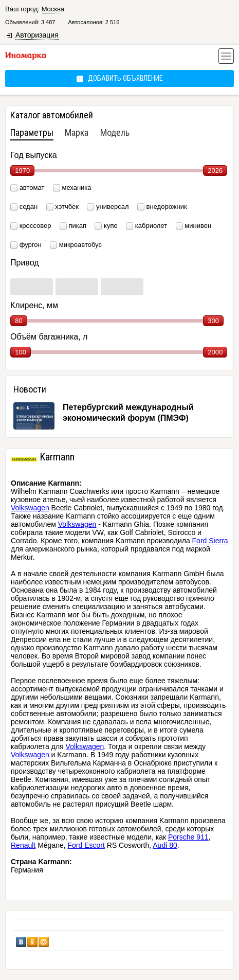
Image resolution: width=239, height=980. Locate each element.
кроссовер (35, 226)
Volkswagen (30, 508)
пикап (77, 226)
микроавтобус (80, 245)
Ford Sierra (210, 541)
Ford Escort (86, 845)
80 (19, 321)
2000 (215, 352)
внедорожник (167, 207)
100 (21, 352)
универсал (112, 207)
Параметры (32, 132)
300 (213, 321)
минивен (198, 226)
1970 (22, 171)
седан (29, 207)
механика (76, 188)
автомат (32, 188)
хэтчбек (67, 207)
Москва (53, 9)
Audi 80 (165, 845)
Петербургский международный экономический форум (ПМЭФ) (128, 413)
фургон (31, 245)
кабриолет (151, 226)
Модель (115, 132)
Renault (23, 845)
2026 (215, 171)
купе (111, 226)
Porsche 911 (188, 837)
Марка (77, 132)
